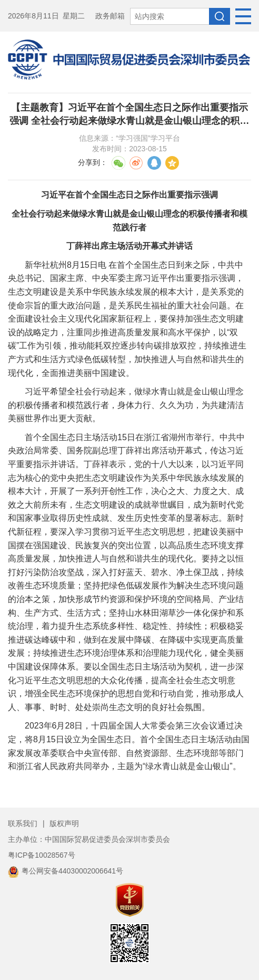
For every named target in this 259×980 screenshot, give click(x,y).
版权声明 (64, 823)
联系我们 (23, 823)
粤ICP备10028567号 (42, 855)
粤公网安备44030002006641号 (66, 871)
